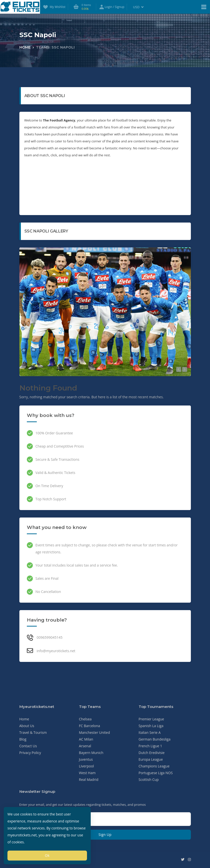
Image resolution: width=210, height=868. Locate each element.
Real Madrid (89, 780)
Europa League (151, 759)
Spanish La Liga (151, 726)
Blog (23, 739)
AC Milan (86, 739)
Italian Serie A (150, 732)
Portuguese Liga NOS (156, 773)
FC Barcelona (90, 726)
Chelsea (85, 719)
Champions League (154, 766)
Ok (47, 855)
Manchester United (95, 732)
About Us (27, 726)
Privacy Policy (30, 753)
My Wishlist (54, 7)
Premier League (151, 719)
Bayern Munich (91, 753)
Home (25, 47)
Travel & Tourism (33, 732)
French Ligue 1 (150, 746)
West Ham (87, 773)
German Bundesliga (155, 739)
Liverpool (86, 766)
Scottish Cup (149, 780)
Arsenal (85, 746)
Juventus (86, 759)
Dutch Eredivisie (152, 753)
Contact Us (28, 746)
